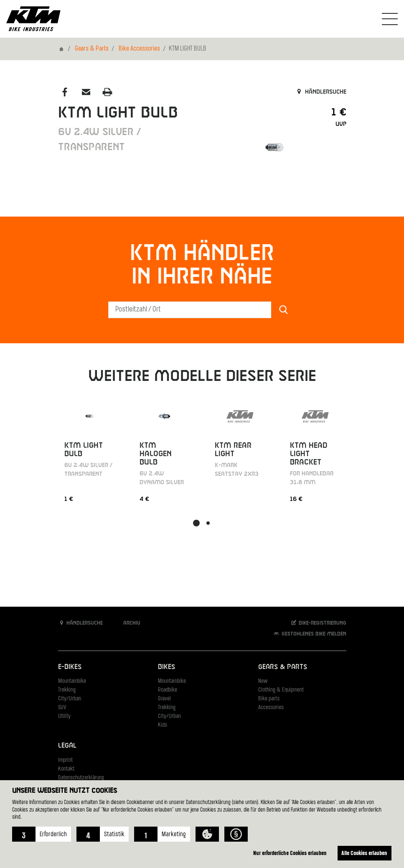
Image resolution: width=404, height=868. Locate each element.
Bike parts (269, 699)
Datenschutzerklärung (81, 778)
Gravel (164, 699)
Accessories (271, 708)
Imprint (65, 760)
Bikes (166, 667)
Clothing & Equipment (281, 690)
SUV (62, 708)
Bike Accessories (139, 49)
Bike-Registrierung (318, 623)
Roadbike (168, 690)
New (263, 681)
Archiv (127, 623)
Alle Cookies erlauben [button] (363, 853)
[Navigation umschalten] (390, 19)
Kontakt (66, 769)
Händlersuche (321, 92)
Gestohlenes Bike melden (310, 634)
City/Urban (70, 699)
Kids (163, 725)
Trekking (67, 690)
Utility (64, 716)
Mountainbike (72, 681)
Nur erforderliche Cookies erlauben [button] (287, 853)
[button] (42, 834)
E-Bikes (70, 667)
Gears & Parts (92, 49)
